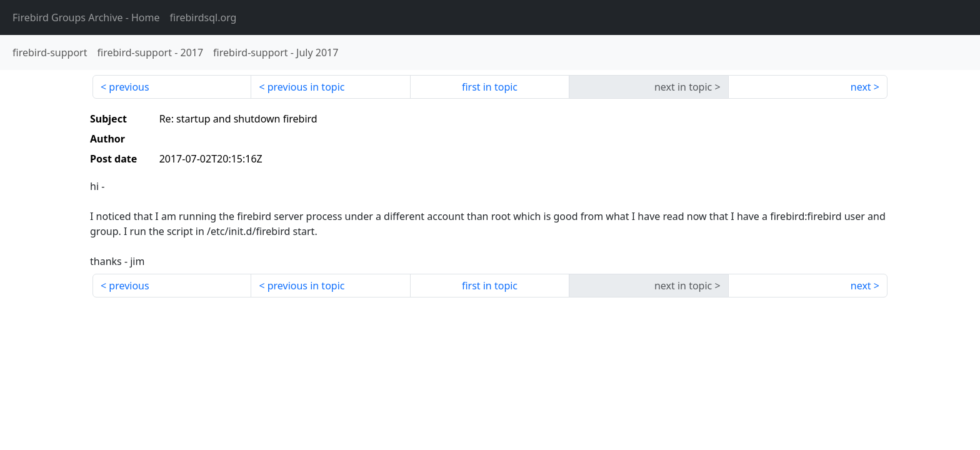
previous (129, 87)
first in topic (490, 87)
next (861, 87)
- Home (86, 17)
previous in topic (306, 87)
